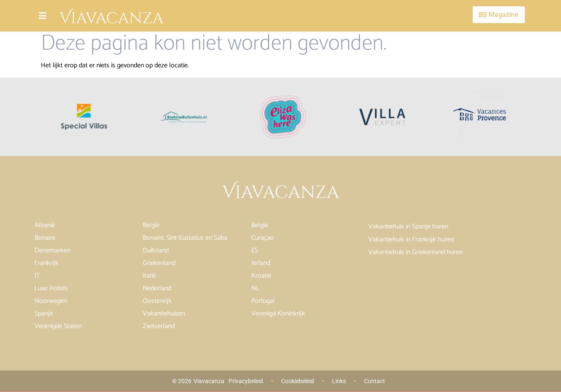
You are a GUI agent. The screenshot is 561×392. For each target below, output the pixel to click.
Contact (375, 381)
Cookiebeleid (298, 381)
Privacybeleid (246, 381)
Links (339, 381)
